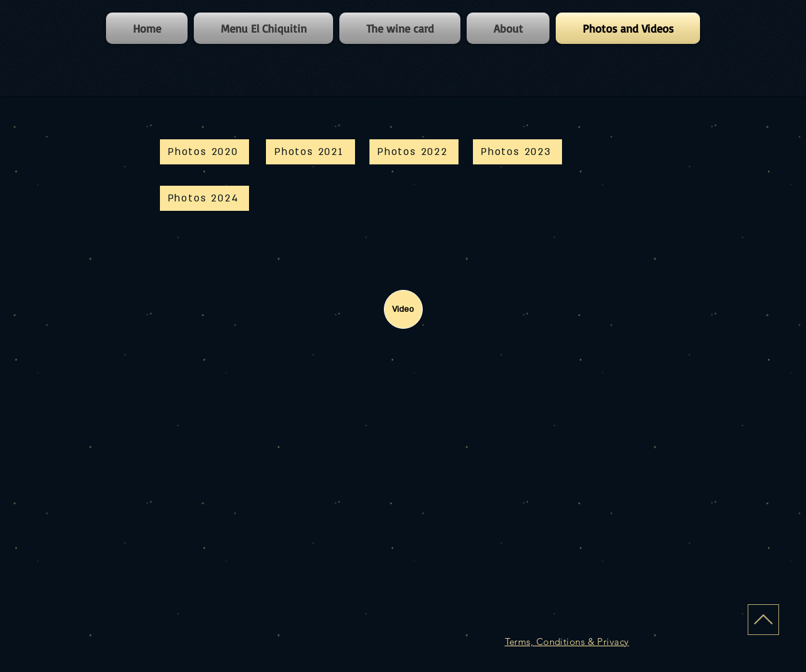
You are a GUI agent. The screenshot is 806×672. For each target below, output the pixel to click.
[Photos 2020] (204, 152)
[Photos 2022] (414, 152)
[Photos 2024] (204, 198)
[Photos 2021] (310, 152)
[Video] (403, 309)
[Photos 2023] (517, 152)
